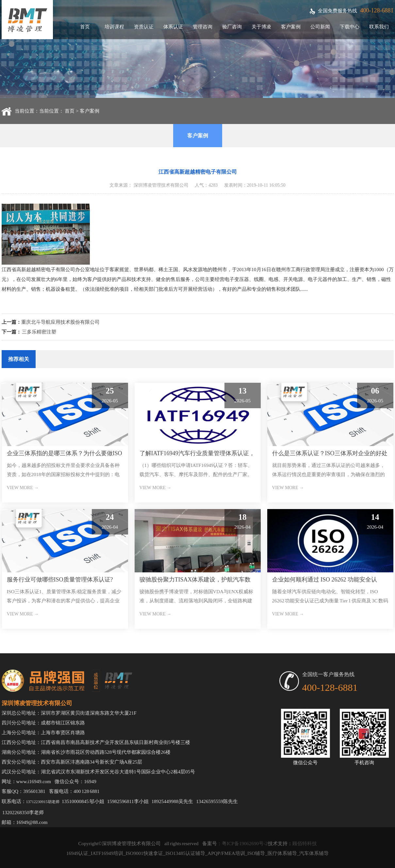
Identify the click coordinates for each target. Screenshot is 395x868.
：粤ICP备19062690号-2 (242, 844)
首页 (85, 27)
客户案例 (291, 27)
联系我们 (379, 27)
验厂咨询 (232, 27)
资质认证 (144, 27)
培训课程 (114, 27)
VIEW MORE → (23, 488)
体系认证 (173, 27)
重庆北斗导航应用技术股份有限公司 (60, 322)
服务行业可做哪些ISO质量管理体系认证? (60, 580)
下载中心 (350, 27)
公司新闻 (320, 27)
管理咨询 (203, 27)
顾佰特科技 (305, 844)
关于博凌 (261, 27)
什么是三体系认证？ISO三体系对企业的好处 (330, 453)
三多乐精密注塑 (39, 332)
